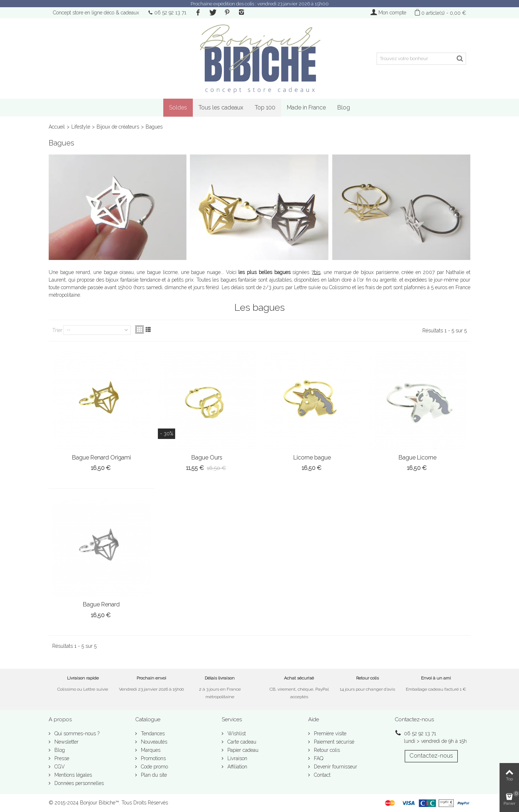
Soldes (178, 107)
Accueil (57, 127)
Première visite (329, 734)
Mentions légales (72, 775)
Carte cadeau (241, 742)
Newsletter (66, 742)
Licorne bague (312, 457)
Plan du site (153, 775)
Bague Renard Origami (101, 457)
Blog (344, 107)
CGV (59, 767)
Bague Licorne (418, 457)
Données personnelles (78, 783)
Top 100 (265, 107)
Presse (61, 758)
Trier (57, 330)
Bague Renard (101, 604)
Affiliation (237, 767)
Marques (150, 750)
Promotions (153, 758)
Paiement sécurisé (333, 742)
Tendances (152, 734)
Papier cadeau (242, 750)
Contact (321, 775)
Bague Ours (207, 457)
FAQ (318, 758)
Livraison (237, 758)
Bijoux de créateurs (118, 127)
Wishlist (236, 734)
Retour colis (326, 750)
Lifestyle (81, 127)
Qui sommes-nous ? (76, 734)
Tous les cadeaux (221, 107)
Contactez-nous (431, 756)
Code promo (154, 767)
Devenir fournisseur (335, 767)
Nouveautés (153, 742)
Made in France (306, 107)
